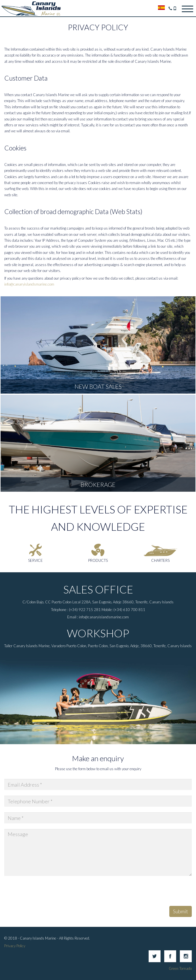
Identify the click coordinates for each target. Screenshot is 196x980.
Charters (160, 560)
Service (35, 560)
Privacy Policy (15, 946)
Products (98, 560)
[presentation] (47, 893)
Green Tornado (180, 968)
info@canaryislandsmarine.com (29, 284)
